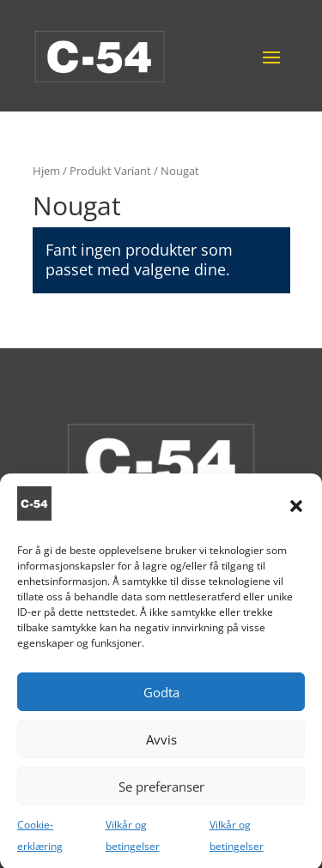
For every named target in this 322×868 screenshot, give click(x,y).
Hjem (46, 171)
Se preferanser (161, 798)
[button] (296, 517)
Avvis (161, 750)
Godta (161, 703)
